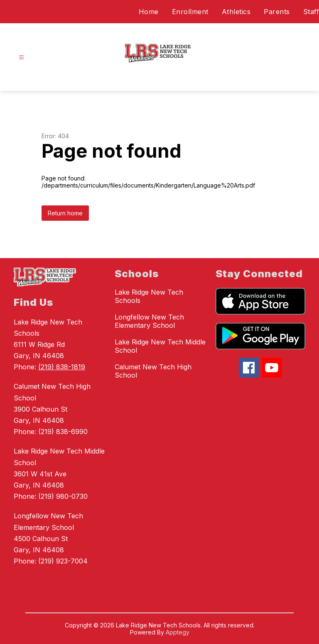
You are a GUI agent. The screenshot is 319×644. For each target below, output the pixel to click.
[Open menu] (21, 57)
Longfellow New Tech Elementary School (149, 321)
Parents (277, 12)
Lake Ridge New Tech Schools (149, 296)
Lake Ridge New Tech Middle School (160, 346)
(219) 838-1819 (62, 367)
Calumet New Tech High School (153, 371)
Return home (65, 213)
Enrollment (190, 12)
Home (149, 12)
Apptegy (178, 632)
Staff (311, 12)
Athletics (236, 12)
